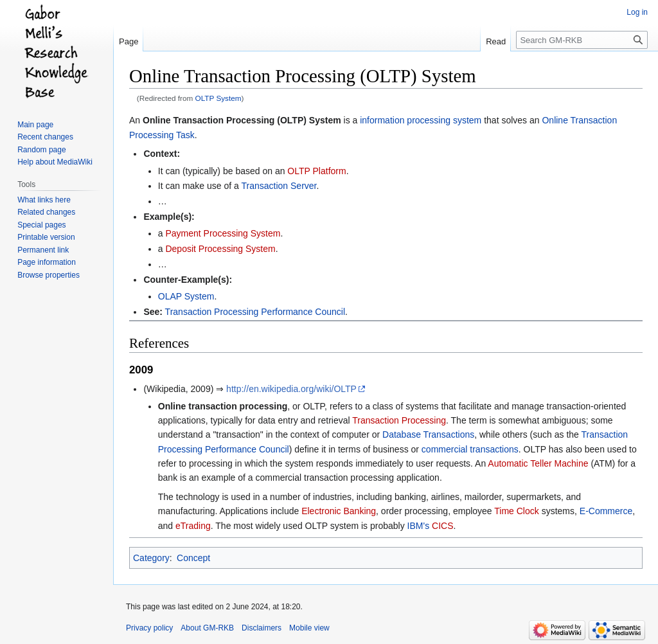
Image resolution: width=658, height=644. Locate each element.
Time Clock (517, 511)
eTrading (193, 526)
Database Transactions (428, 434)
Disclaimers (262, 628)
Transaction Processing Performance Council (255, 312)
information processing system (421, 120)
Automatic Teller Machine (538, 463)
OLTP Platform (316, 171)
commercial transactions (470, 449)
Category (151, 558)
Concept (193, 558)
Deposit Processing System (220, 249)
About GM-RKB (207, 628)
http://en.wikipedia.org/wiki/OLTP (291, 389)
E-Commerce (606, 511)
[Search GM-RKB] (582, 40)
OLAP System (186, 296)
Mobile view (309, 628)
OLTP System (218, 98)
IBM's (419, 526)
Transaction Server (279, 186)
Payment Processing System (223, 233)
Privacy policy (149, 628)
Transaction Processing (399, 420)
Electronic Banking (339, 511)
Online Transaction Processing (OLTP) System (242, 120)
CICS (442, 526)
